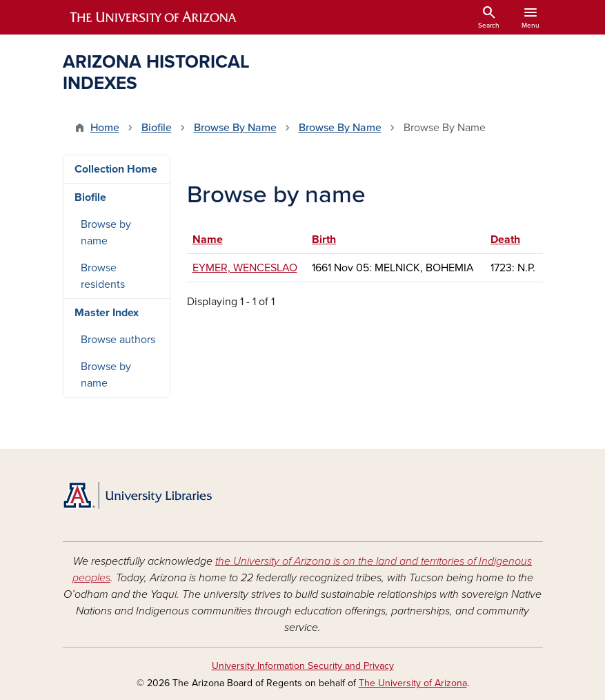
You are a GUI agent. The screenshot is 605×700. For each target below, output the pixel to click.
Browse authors (118, 340)
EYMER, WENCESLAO (245, 268)
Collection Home (116, 169)
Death (505, 240)
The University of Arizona (413, 683)
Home (105, 128)
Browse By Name (235, 128)
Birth (324, 240)
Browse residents (103, 276)
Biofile (157, 128)
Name (214, 240)
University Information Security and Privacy (303, 666)
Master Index (107, 313)
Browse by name (106, 233)
